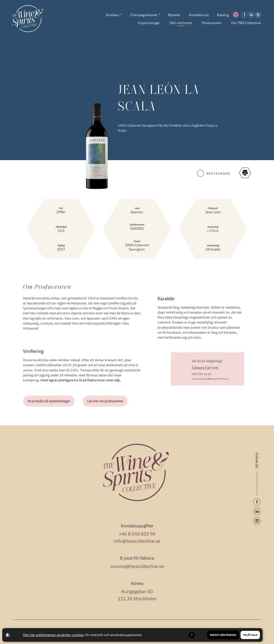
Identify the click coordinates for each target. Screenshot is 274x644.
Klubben (114, 15)
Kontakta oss (199, 15)
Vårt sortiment (181, 23)
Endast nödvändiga (223, 635)
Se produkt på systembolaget (49, 401)
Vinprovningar (149, 23)
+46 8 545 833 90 (137, 534)
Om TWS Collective (246, 23)
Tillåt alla (250, 635)
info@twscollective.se (137, 541)
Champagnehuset (145, 15)
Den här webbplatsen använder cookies (54, 635)
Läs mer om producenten (105, 401)
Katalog (223, 15)
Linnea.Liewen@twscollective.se (210, 379)
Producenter (212, 23)
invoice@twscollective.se (137, 566)
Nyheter (174, 15)
